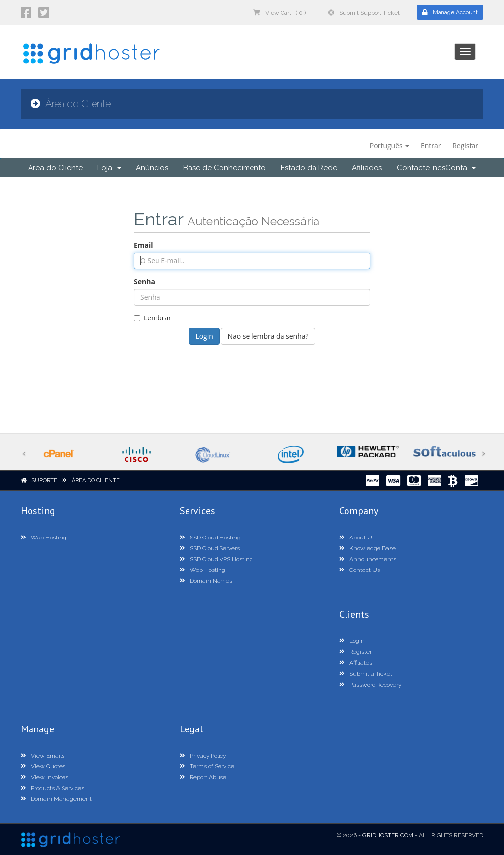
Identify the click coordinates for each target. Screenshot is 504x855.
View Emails (43, 756)
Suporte (44, 481)
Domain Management (56, 799)
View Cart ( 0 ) (280, 13)
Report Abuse (203, 777)
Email (143, 245)
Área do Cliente (55, 168)
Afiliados (367, 168)
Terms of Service (207, 766)
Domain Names (206, 581)
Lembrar (153, 318)
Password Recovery (370, 685)
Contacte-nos (421, 168)
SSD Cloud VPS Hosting (216, 559)
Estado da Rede (309, 168)
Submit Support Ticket (364, 13)
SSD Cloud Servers (210, 548)
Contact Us (360, 570)
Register (355, 652)
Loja (109, 168)
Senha (144, 281)
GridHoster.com (388, 835)
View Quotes (43, 766)
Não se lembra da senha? (268, 336)
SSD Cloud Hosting (210, 538)
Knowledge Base (367, 548)
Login (352, 641)
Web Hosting (44, 538)
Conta (461, 168)
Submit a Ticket (366, 674)
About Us (357, 538)
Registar (465, 145)
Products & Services (52, 788)
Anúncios (152, 168)
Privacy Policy (203, 756)
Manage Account (450, 12)
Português (390, 145)
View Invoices (45, 777)
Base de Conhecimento (224, 168)
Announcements (368, 559)
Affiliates (356, 663)
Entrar (431, 145)
